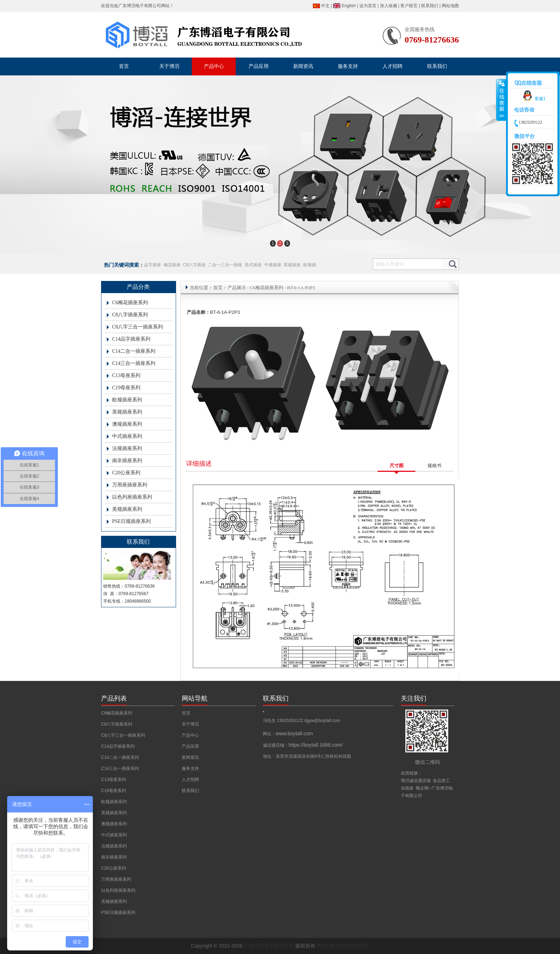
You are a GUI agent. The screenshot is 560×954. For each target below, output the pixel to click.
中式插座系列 (127, 436)
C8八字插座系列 (130, 315)
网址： (288, 734)
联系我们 (430, 6)
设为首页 (368, 6)
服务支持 (190, 768)
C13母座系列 (126, 375)
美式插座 (253, 265)
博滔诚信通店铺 (416, 781)
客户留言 (409, 6)
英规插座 (292, 265)
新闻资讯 (190, 757)
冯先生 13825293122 (284, 721)
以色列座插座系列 (132, 497)
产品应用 (190, 746)
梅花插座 (172, 265)
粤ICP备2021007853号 (342, 946)
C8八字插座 (194, 265)
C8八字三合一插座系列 (137, 327)
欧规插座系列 (127, 400)
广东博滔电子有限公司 (140, 6)
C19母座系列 (126, 388)
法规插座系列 (127, 448)
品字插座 (152, 265)
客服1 (533, 99)
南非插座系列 (127, 461)
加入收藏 (389, 6)
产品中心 (190, 735)
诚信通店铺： (303, 745)
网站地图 (450, 6)
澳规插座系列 (127, 424)
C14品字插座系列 (131, 339)
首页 (218, 288)
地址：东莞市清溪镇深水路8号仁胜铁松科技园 (307, 756)
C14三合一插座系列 (134, 363)
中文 (325, 6)
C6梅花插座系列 (130, 303)
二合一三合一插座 (225, 265)
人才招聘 (190, 780)
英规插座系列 (127, 412)
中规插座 (273, 265)
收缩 (501, 100)
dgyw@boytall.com (322, 721)
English (349, 6)
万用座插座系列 (130, 485)
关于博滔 (190, 724)
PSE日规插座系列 (131, 521)
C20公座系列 (126, 473)
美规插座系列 (127, 509)
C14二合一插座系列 (134, 351)
